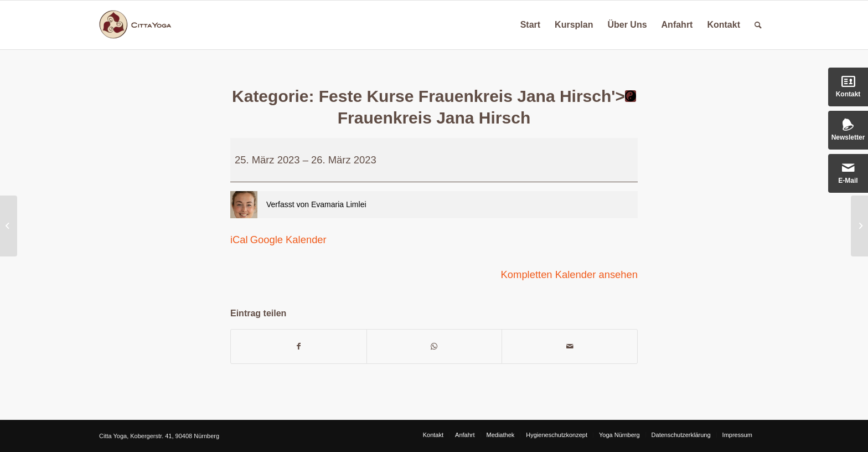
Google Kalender (288, 240)
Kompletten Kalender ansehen (569, 274)
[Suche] (758, 25)
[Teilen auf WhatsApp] (435, 346)
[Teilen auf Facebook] (299, 346)
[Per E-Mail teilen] (570, 346)
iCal (239, 240)
